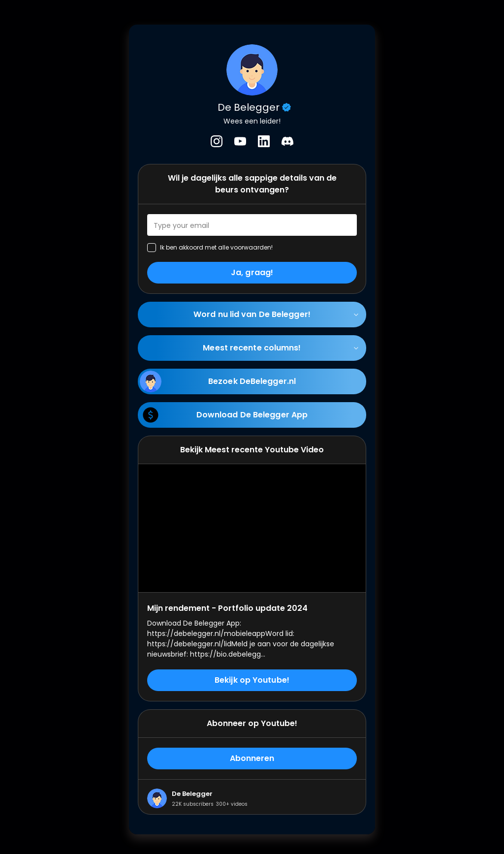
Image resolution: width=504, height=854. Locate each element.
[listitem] (217, 141)
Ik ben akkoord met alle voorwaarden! (216, 247)
